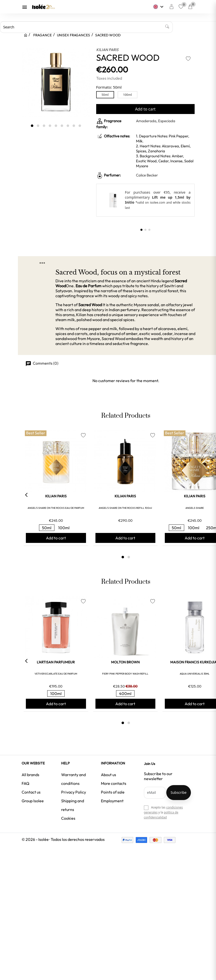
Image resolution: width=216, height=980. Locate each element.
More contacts (114, 783)
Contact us (31, 792)
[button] (141, 230)
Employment (112, 801)
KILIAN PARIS (107, 50)
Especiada (167, 121)
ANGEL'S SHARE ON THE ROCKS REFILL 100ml (125, 508)
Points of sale (113, 792)
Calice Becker (147, 175)
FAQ (25, 783)
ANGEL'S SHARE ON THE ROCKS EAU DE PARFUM (56, 508)
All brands (30, 775)
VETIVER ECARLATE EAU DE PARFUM (56, 674)
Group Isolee (33, 801)
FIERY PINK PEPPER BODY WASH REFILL (125, 674)
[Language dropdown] (159, 7)
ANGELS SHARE (195, 508)
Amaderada (146, 121)
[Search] (86, 27)
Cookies (68, 818)
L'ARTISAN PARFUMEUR (56, 662)
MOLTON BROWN (125, 662)
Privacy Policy (74, 792)
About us (108, 775)
